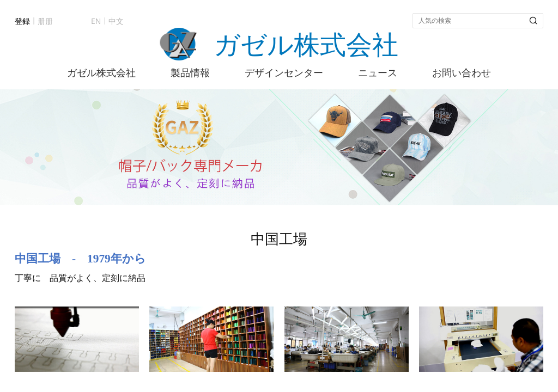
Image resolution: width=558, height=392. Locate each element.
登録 (22, 21)
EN (96, 21)
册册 (45, 21)
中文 (116, 21)
